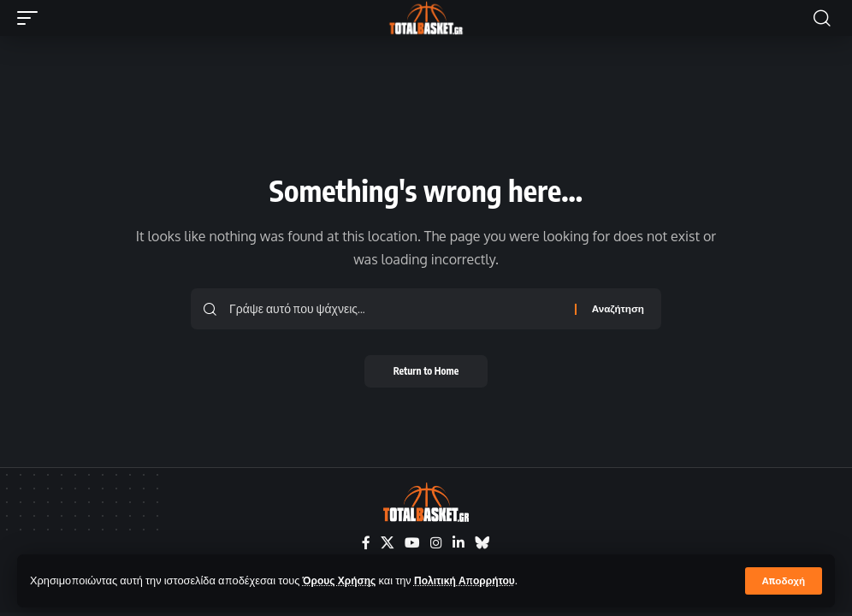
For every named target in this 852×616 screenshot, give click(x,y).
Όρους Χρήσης (342, 580)
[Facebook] (366, 544)
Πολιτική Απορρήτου (473, 580)
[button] (783, 581)
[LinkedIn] (459, 544)
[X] (388, 544)
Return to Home (426, 372)
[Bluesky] (482, 544)
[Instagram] (436, 544)
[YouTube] (412, 544)
